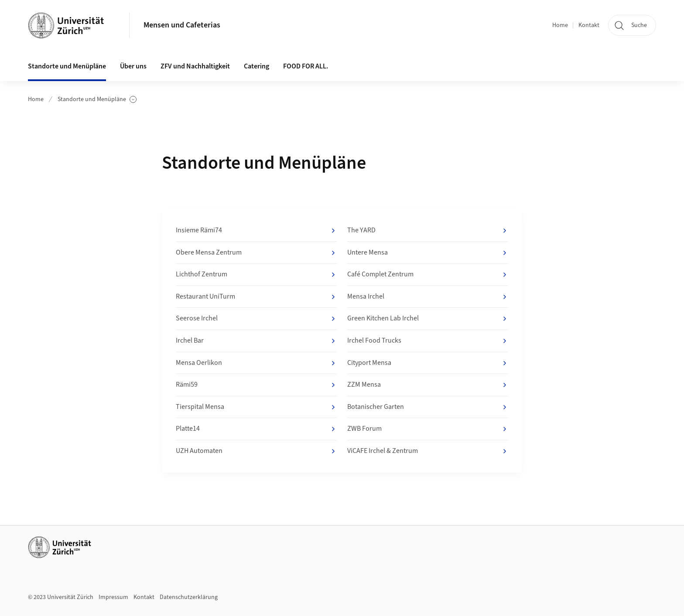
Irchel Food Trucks (428, 341)
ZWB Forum (428, 429)
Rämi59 (256, 385)
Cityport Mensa (428, 363)
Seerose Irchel (256, 319)
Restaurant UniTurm (256, 297)
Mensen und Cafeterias (182, 25)
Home (560, 25)
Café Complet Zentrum (428, 275)
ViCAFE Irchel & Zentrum (428, 451)
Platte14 (256, 429)
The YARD (428, 231)
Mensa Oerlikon (256, 363)
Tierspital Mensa (256, 407)
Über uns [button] (133, 66)
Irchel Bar (256, 341)
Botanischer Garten (428, 407)
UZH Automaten (256, 451)
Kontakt (589, 25)
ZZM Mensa (428, 385)
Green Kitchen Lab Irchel (428, 319)
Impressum (113, 597)
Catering (256, 66)
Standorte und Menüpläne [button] (67, 66)
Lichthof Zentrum (256, 275)
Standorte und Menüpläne (97, 100)
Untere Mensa (428, 253)
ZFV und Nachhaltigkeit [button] (195, 66)
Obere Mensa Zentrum (256, 253)
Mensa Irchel (428, 297)
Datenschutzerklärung (189, 597)
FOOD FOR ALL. (306, 66)
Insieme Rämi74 (256, 231)
